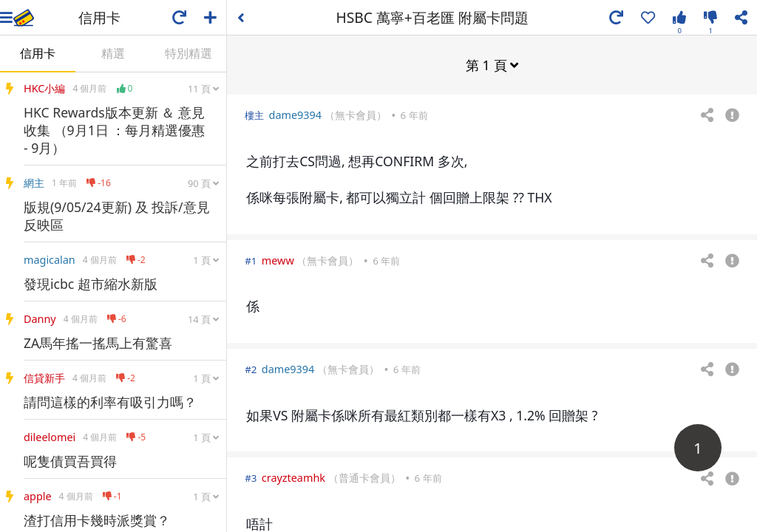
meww (278, 260)
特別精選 (189, 53)
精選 (113, 53)
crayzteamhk (293, 477)
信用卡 (38, 53)
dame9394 (295, 114)
